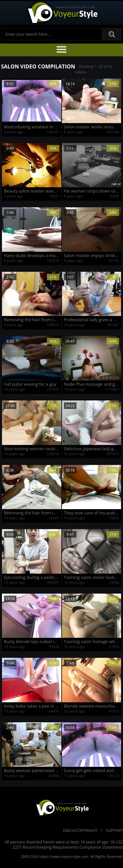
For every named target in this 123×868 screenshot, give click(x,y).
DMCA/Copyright (80, 831)
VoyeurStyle (62, 807)
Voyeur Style (62, 13)
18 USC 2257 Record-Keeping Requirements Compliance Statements (68, 845)
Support (114, 831)
